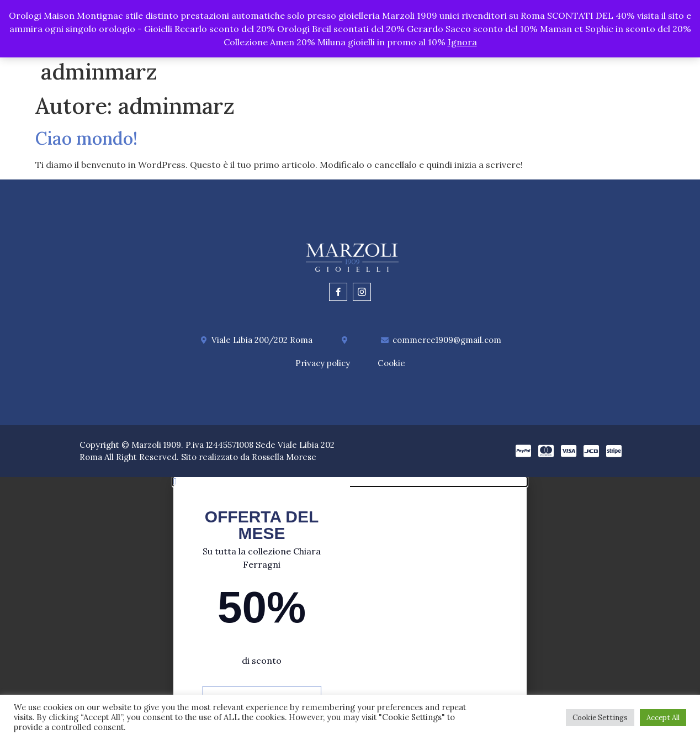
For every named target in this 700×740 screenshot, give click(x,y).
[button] (350, 482)
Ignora (462, 42)
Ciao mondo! (86, 138)
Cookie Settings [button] (600, 718)
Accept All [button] (663, 718)
